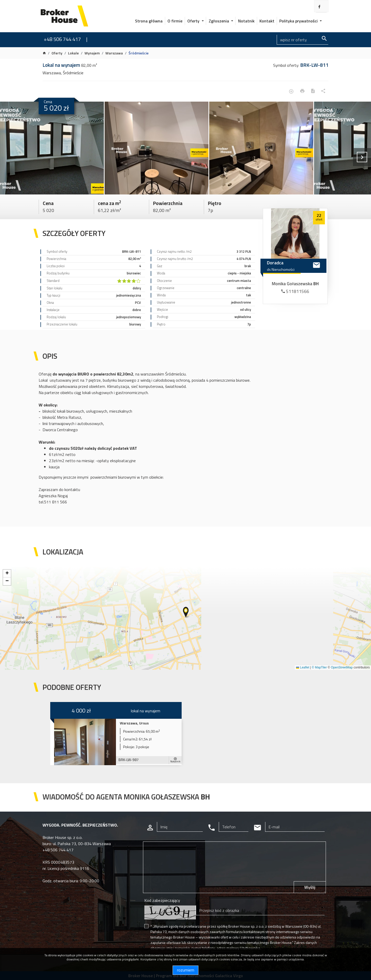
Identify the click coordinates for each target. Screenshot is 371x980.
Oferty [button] (194, 21)
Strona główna (149, 21)
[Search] (302, 40)
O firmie (175, 21)
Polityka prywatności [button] (299, 21)
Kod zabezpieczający (162, 900)
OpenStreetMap (342, 667)
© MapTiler (319, 667)
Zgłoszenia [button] (219, 21)
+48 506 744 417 (62, 39)
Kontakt (267, 21)
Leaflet (303, 667)
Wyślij (310, 887)
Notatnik (246, 21)
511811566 (295, 291)
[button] (186, 613)
